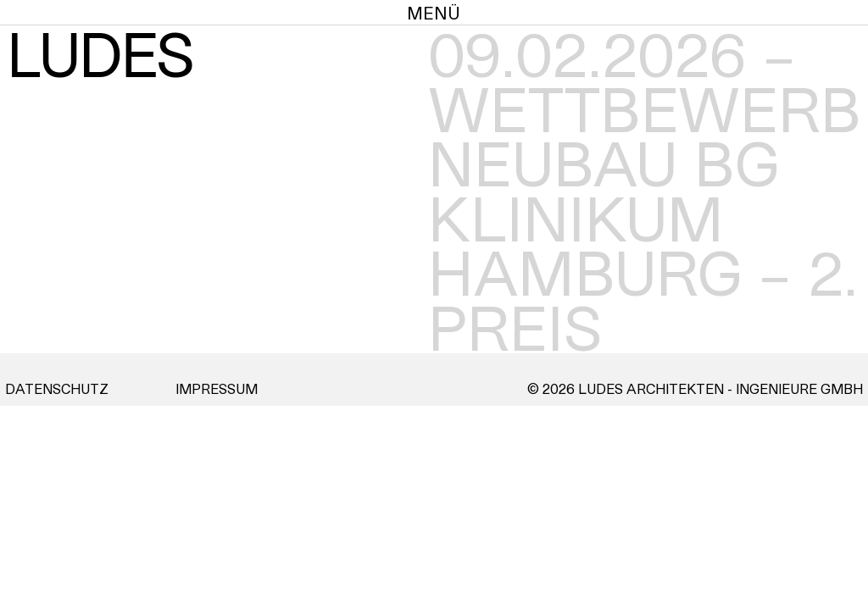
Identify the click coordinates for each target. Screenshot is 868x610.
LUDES (101, 57)
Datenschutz (57, 388)
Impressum (217, 388)
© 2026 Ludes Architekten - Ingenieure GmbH (695, 388)
